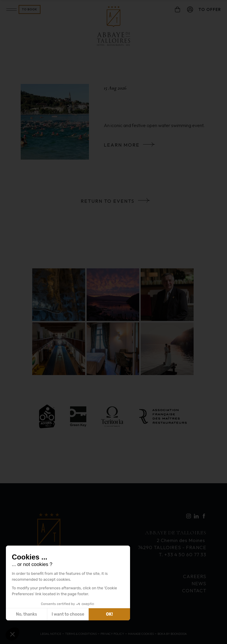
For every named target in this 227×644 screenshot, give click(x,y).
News (199, 583)
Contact (194, 591)
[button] (12, 634)
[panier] (177, 9)
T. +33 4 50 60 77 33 (183, 554)
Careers (195, 576)
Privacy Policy (112, 634)
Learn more (122, 145)
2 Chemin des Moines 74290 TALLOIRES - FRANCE (172, 540)
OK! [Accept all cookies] (110, 614)
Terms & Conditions (81, 634)
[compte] (190, 9)
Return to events (108, 201)
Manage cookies (141, 634)
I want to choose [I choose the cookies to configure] (68, 614)
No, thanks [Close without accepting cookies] (26, 614)
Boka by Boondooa (172, 634)
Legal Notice (51, 634)
